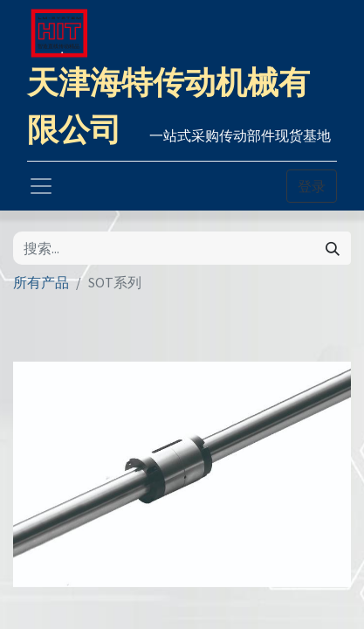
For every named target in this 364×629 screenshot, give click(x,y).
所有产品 (41, 282)
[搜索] (333, 248)
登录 (312, 186)
